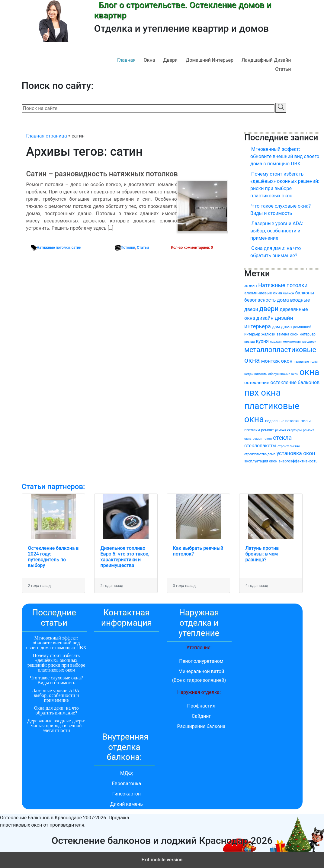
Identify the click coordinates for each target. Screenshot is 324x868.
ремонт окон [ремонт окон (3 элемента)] (262, 439)
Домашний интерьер (210, 60)
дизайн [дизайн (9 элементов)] (265, 318)
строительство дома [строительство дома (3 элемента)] (260, 454)
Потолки (128, 248)
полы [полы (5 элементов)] (306, 421)
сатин (76, 248)
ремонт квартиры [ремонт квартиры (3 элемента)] (288, 430)
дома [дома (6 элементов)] (287, 327)
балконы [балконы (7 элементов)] (305, 293)
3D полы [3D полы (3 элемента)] (251, 286)
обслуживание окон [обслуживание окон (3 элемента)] (283, 374)
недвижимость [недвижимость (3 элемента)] (256, 374)
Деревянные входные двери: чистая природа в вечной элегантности (56, 725)
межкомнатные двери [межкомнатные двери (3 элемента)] (299, 342)
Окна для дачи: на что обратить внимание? (276, 252)
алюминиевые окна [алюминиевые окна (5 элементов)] (263, 293)
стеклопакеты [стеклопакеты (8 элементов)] (260, 446)
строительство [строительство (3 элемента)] (289, 446)
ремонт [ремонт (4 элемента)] (268, 430)
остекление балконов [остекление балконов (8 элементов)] (295, 382)
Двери (170, 60)
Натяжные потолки (53, 248)
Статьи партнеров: (53, 487)
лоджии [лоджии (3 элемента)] (276, 342)
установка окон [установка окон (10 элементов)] (296, 453)
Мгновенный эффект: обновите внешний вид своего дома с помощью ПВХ (285, 156)
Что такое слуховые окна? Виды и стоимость (281, 210)
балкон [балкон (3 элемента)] (289, 293)
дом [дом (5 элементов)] (276, 327)
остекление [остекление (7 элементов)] (257, 383)
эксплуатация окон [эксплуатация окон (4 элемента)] (261, 461)
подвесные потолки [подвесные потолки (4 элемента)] (282, 421)
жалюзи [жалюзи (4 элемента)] (268, 334)
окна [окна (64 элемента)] (309, 372)
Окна (149, 60)
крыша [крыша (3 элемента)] (249, 342)
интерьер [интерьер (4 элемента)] (308, 334)
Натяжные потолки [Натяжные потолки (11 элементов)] (283, 285)
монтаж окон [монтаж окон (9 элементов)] (277, 361)
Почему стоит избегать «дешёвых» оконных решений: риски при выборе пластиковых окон (285, 185)
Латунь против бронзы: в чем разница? (262, 554)
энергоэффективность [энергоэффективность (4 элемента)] (298, 461)
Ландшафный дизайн (266, 60)
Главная (126, 60)
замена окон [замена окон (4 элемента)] (287, 334)
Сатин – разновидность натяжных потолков (102, 174)
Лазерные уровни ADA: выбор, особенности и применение (277, 231)
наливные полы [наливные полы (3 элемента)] (306, 362)
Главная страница (47, 136)
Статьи (283, 69)
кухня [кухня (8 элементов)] (262, 341)
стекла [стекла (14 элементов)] (282, 438)
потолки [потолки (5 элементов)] (252, 430)
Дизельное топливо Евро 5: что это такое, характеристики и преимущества (125, 557)
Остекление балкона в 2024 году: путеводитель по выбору (53, 557)
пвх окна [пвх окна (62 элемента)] (262, 393)
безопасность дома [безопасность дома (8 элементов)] (267, 300)
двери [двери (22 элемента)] (269, 309)
